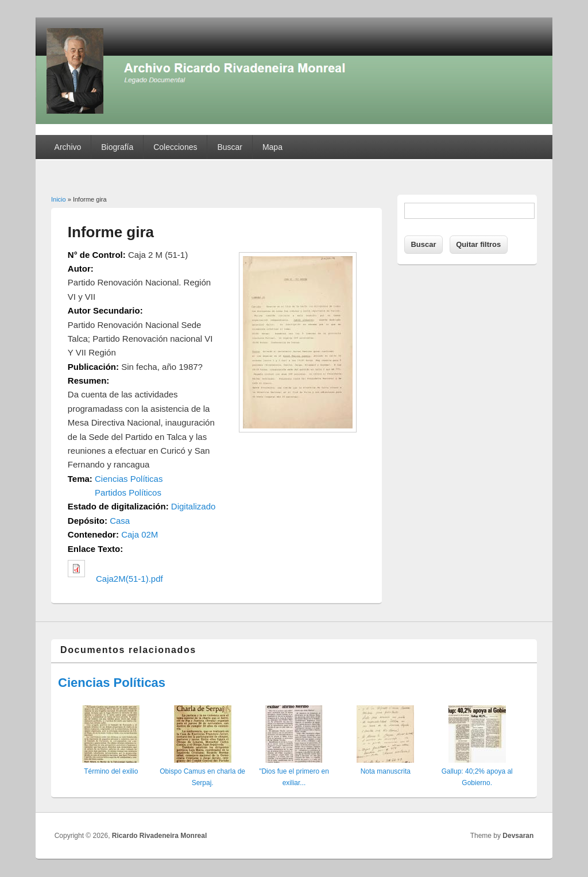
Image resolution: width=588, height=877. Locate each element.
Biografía (117, 147)
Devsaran (518, 836)
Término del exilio (111, 771)
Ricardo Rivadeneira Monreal (159, 836)
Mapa (272, 147)
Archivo (68, 147)
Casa (120, 521)
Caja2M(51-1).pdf (129, 579)
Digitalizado (194, 506)
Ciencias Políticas (129, 479)
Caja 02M (140, 534)
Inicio (59, 199)
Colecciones (175, 147)
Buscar (230, 147)
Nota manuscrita (386, 771)
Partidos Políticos (128, 492)
